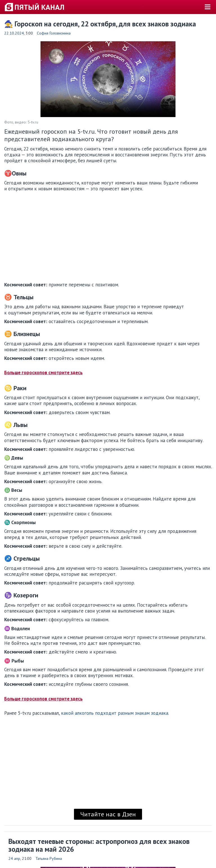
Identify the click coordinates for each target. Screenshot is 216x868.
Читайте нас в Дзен (108, 814)
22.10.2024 (14, 33)
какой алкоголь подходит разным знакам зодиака (115, 713)
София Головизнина (54, 33)
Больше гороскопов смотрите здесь (43, 373)
